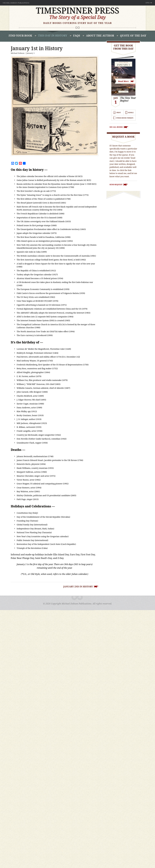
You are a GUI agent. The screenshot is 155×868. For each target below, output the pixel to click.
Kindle (131, 113)
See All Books (116, 127)
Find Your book (20, 36)
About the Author (100, 36)
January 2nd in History (78, 587)
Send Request (116, 185)
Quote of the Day (133, 36)
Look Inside (126, 81)
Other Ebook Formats (125, 118)
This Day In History (53, 36)
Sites (148, 3)
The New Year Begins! (128, 99)
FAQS (77, 36)
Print (119, 113)
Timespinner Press (77, 10)
